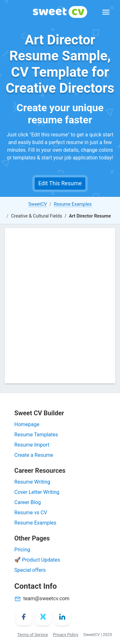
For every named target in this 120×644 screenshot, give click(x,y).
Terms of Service (33, 635)
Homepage (27, 424)
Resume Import (32, 445)
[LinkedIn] (62, 617)
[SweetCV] (60, 12)
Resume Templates (36, 435)
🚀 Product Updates (37, 560)
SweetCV (38, 204)
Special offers (30, 570)
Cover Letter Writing (37, 492)
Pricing (22, 550)
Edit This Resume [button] (60, 183)
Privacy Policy (66, 635)
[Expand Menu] (106, 12)
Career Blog (28, 502)
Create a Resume (34, 455)
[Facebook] (24, 617)
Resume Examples (73, 204)
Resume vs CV (31, 513)
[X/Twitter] (43, 617)
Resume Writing (32, 482)
